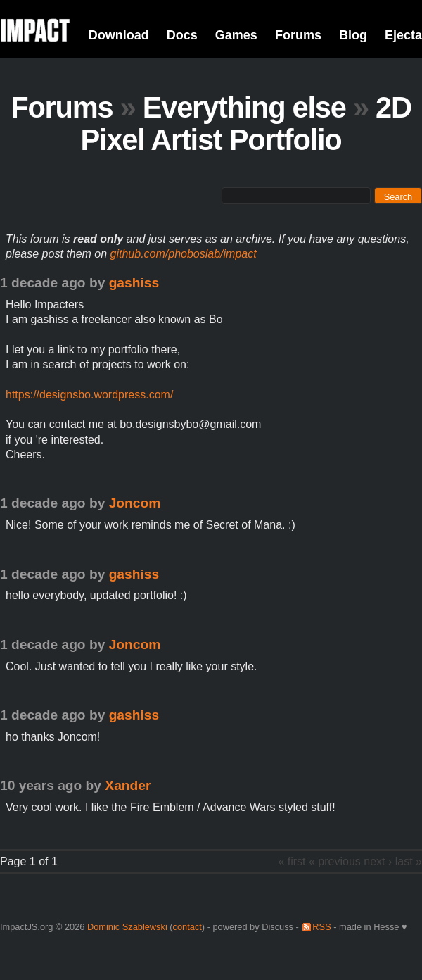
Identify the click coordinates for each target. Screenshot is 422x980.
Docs (182, 35)
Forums (298, 35)
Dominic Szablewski (127, 927)
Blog (353, 35)
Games (236, 35)
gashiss (134, 283)
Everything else (244, 107)
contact (187, 927)
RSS (321, 927)
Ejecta (403, 35)
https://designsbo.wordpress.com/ (89, 395)
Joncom (135, 503)
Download (119, 35)
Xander (128, 785)
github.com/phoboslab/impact (184, 254)
